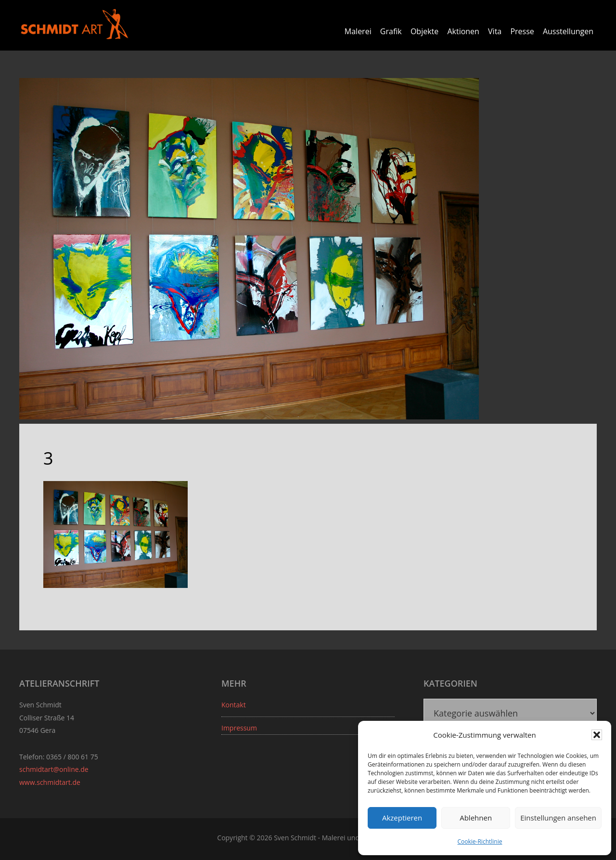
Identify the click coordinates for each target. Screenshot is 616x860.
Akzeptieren (402, 818)
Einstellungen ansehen (558, 818)
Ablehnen (476, 818)
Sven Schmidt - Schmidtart (75, 24)
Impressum (239, 727)
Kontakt (234, 704)
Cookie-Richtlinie (480, 841)
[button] (597, 735)
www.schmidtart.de (50, 782)
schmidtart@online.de (54, 769)
